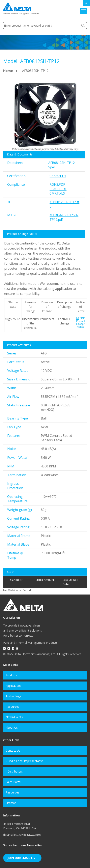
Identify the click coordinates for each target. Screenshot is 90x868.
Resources (12, 707)
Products (11, 675)
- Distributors (14, 771)
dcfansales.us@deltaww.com (22, 835)
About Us (12, 728)
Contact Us (58, 176)
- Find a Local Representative (25, 761)
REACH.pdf (58, 189)
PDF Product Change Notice (81, 322)
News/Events (14, 717)
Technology (13, 696)
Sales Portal (13, 782)
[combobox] (45, 25)
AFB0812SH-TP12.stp (64, 204)
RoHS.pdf (57, 184)
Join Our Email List (22, 858)
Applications (13, 686)
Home (8, 71)
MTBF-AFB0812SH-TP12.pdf (64, 217)
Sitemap (11, 803)
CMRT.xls (57, 193)
